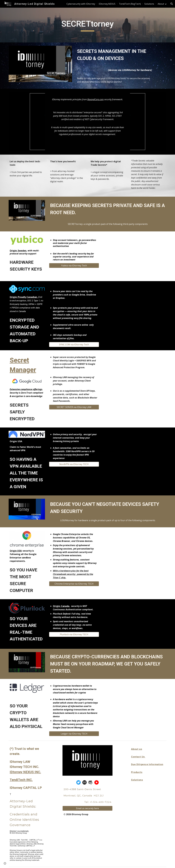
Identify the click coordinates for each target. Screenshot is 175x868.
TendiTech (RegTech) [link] (130, 4)
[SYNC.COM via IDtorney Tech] (74, 345)
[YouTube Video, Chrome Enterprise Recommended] (135, 552)
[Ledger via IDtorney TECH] (74, 734)
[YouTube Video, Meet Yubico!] (135, 256)
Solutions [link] (149, 4)
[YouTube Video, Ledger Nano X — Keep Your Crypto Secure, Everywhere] (135, 704)
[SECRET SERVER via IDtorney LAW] (74, 407)
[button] (172, 4)
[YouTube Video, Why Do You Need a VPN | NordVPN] (135, 452)
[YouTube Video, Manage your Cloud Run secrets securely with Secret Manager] (135, 375)
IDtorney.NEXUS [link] (107, 4)
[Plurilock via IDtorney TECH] (74, 634)
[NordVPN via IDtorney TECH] (74, 464)
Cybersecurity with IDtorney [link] (81, 4)
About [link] (161, 4)
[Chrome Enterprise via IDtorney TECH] (74, 584)
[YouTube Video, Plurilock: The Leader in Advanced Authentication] (135, 624)
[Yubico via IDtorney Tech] (74, 266)
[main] (87, 25)
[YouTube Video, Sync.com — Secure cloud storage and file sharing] (135, 306)
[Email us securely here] (87, 808)
